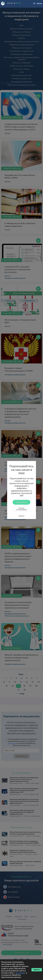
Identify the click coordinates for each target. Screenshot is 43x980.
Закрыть (21, 516)
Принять (37, 970)
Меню (39, 3)
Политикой (20, 973)
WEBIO (15, 3)
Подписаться (22, 502)
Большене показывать (22, 509)
